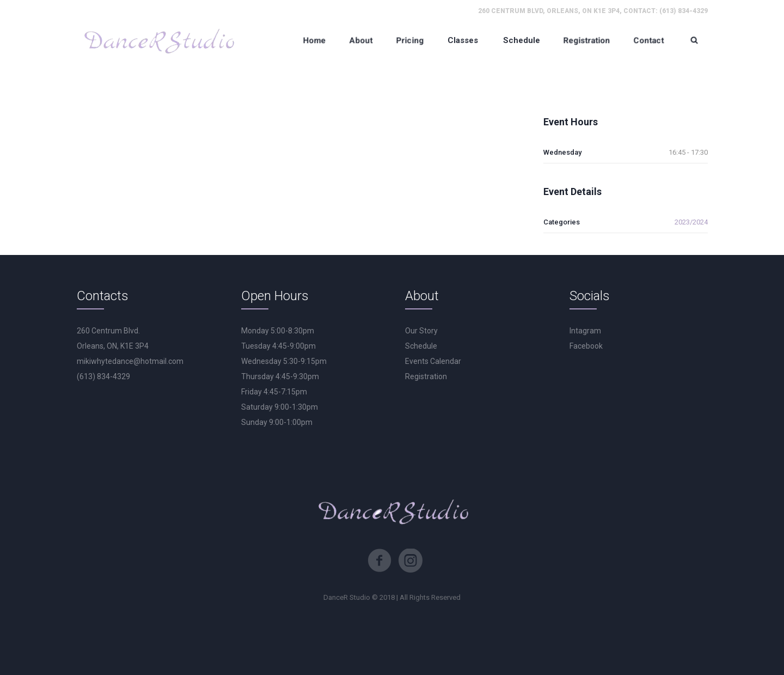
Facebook (586, 346)
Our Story (421, 331)
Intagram (585, 331)
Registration (426, 376)
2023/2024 (691, 222)
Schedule (421, 346)
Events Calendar (433, 361)
